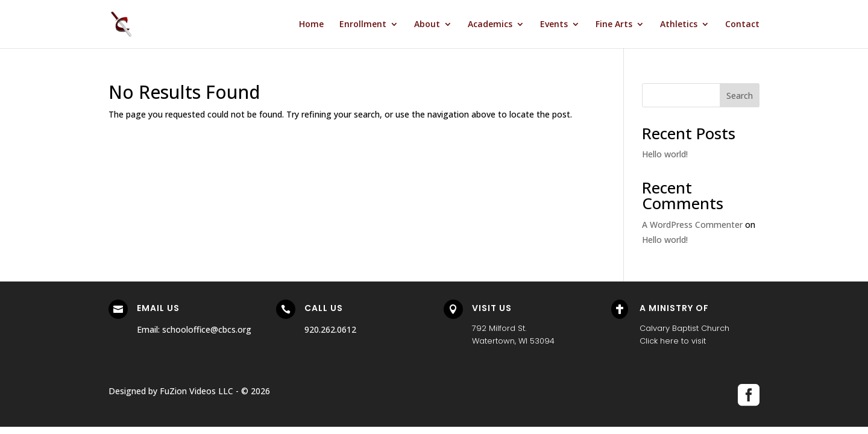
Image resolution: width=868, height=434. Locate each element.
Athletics (679, 25)
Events (554, 25)
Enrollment (363, 25)
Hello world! (665, 154)
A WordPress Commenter (692, 225)
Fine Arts (614, 25)
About (427, 25)
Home (311, 25)
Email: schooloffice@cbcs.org (194, 329)
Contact (742, 25)
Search (740, 96)
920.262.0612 (330, 329)
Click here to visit (673, 341)
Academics (490, 25)
